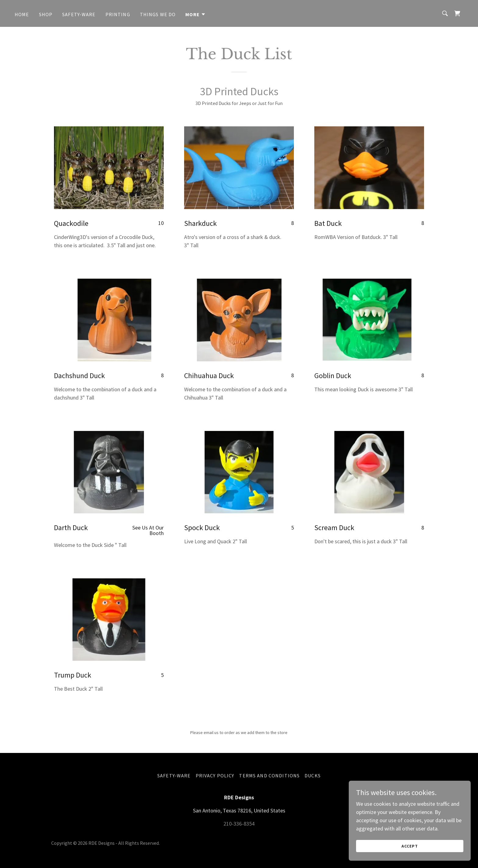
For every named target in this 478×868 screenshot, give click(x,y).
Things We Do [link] (158, 14)
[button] (196, 14)
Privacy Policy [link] (215, 776)
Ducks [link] (313, 776)
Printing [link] (118, 14)
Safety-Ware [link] (79, 14)
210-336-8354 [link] (239, 824)
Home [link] (22, 14)
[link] (457, 13)
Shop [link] (46, 14)
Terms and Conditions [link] (269, 776)
